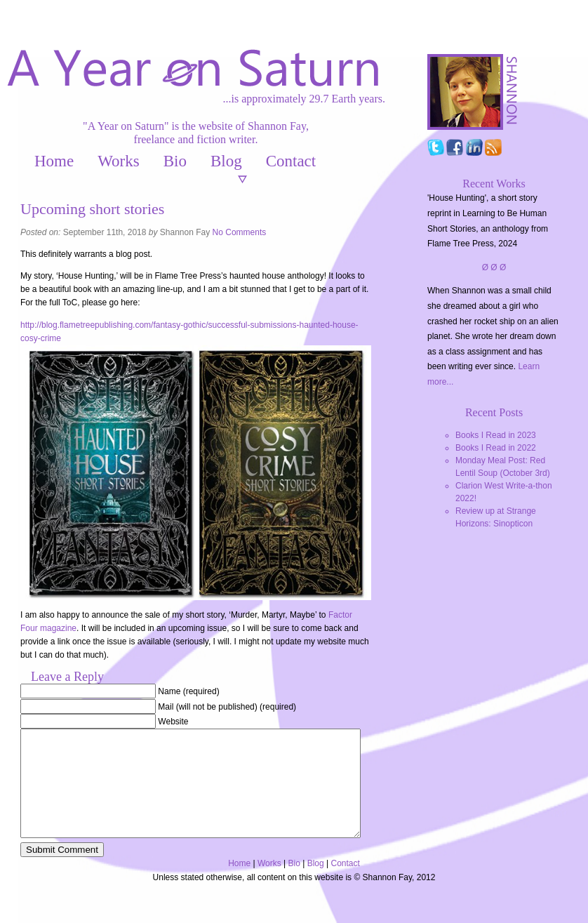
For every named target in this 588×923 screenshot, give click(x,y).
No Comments (240, 232)
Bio (175, 161)
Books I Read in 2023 (496, 435)
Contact (291, 161)
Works (118, 161)
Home (54, 161)
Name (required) (188, 691)
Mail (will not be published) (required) (227, 707)
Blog (226, 161)
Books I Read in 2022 (496, 448)
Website (173, 722)
